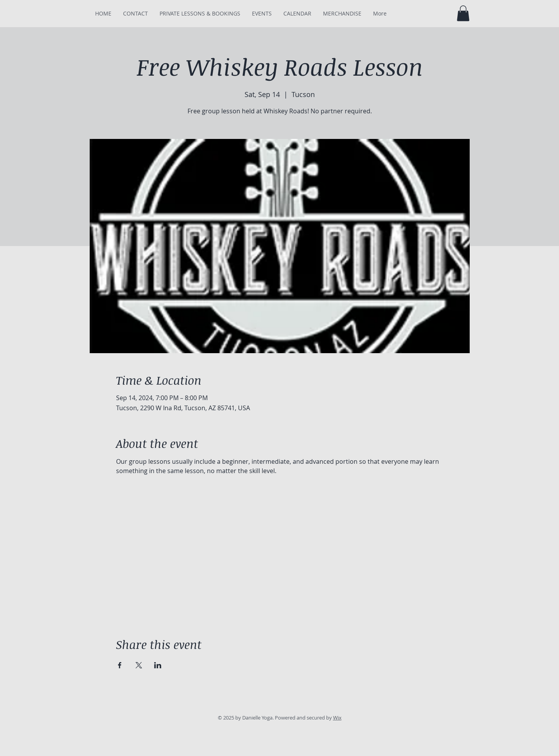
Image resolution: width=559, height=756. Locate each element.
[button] (463, 13)
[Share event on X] (139, 665)
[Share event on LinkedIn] (158, 665)
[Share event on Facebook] (120, 665)
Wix (337, 718)
